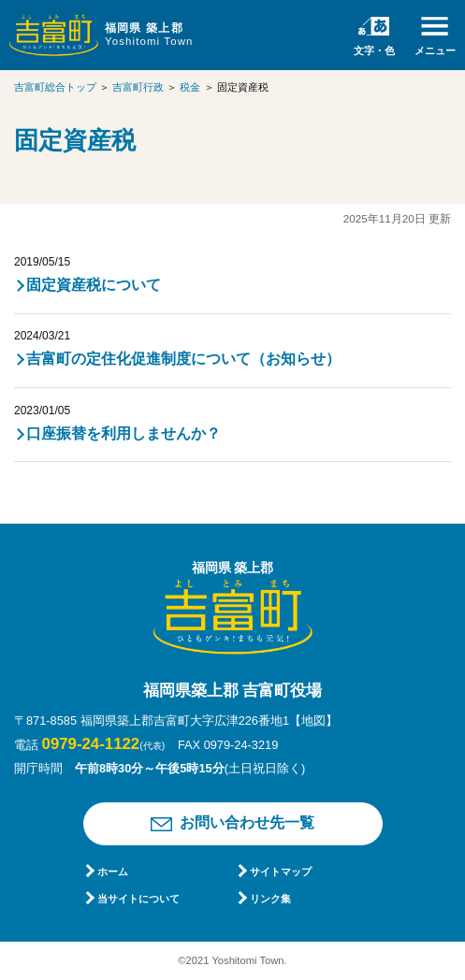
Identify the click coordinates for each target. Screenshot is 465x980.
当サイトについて (138, 899)
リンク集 (270, 899)
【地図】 (313, 721)
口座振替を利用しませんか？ (124, 433)
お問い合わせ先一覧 (247, 822)
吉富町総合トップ (55, 87)
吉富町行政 (138, 87)
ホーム (113, 872)
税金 (190, 87)
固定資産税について (94, 285)
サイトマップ (281, 872)
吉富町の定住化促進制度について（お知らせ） (183, 359)
